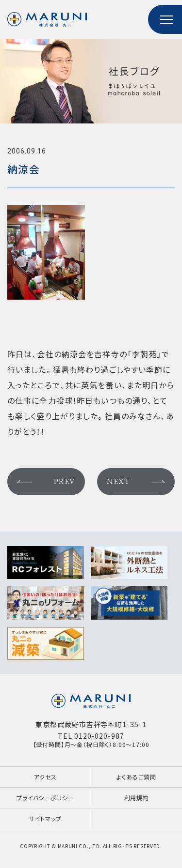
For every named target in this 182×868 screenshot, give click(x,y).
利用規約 (137, 798)
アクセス (45, 777)
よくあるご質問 (136, 777)
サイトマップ (45, 818)
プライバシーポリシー (45, 798)
